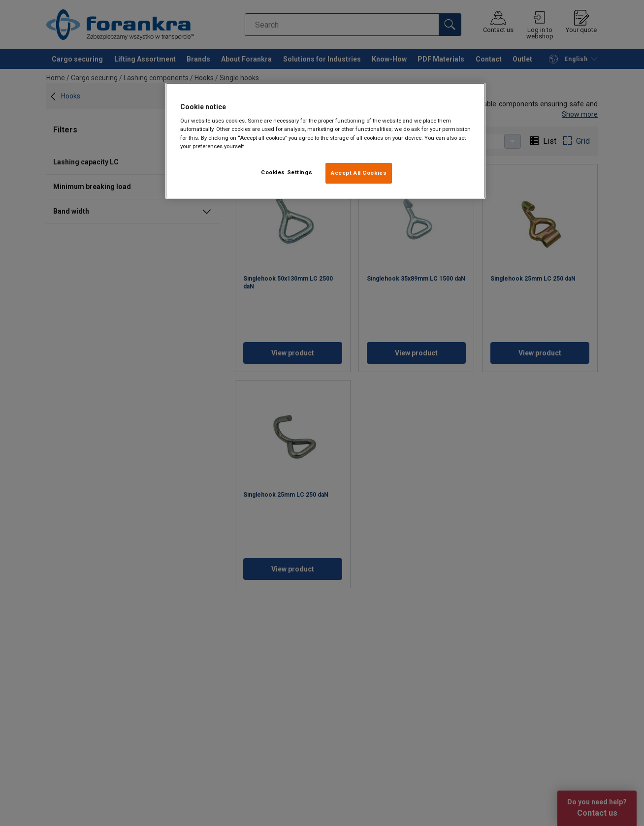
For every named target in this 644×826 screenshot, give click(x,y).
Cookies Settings (287, 172)
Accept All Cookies (359, 173)
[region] (325, 141)
